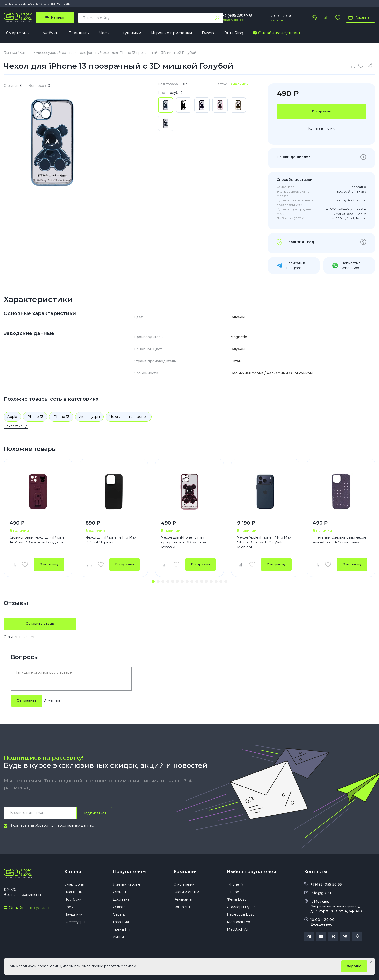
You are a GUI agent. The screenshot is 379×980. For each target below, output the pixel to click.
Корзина (358, 17)
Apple (12, 417)
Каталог (74, 872)
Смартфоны (18, 33)
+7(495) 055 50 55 (326, 884)
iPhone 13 (35, 417)
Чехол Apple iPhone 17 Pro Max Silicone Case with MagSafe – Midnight (264, 542)
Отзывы (21, 4)
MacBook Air (238, 929)
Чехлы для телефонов (129, 417)
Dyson (208, 33)
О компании (184, 884)
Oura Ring (233, 33)
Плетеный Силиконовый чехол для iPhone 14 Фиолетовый (339, 540)
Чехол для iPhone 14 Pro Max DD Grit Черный (111, 540)
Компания (186, 872)
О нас (9, 4)
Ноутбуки (49, 33)
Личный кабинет (128, 884)
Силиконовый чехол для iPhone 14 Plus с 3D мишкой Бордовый (37, 540)
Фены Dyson (238, 899)
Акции (118, 937)
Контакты (63, 4)
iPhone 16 (235, 892)
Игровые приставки (172, 33)
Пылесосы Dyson (242, 914)
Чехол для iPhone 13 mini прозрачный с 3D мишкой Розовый (184, 542)
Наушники (130, 33)
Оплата (49, 4)
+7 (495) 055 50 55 (237, 16)
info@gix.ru (321, 893)
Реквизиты (183, 899)
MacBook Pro (239, 922)
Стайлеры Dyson (241, 907)
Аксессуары (89, 417)
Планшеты (79, 33)
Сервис (119, 914)
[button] (153, 581)
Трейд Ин (121, 929)
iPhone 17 (235, 884)
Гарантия (121, 922)
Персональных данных (74, 825)
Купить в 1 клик (321, 128)
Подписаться (94, 813)
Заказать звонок (233, 20)
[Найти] (217, 18)
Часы (105, 33)
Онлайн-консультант (277, 33)
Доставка (35, 4)
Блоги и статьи (186, 892)
